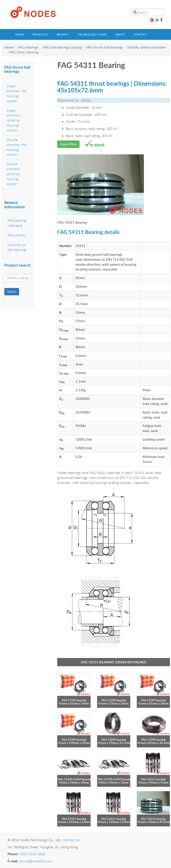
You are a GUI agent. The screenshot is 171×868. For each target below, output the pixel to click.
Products (40, 34)
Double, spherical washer (147, 47)
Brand (63, 34)
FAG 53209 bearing (114, 740)
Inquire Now (68, 144)
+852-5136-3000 (32, 854)
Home (20, 34)
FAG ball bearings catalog (62, 47)
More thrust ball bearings (17, 247)
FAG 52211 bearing (153, 779)
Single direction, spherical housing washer (14, 120)
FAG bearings (28, 47)
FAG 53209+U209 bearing (75, 779)
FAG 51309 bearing (153, 700)
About (120, 34)
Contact (140, 34)
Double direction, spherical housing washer (14, 174)
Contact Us (72, 840)
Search (12, 292)
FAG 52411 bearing (114, 819)
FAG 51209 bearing (114, 700)
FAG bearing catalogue (17, 223)
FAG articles (17, 235)
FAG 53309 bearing (153, 740)
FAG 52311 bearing (74, 819)
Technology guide (92, 34)
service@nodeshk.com (36, 861)
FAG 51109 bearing (74, 700)
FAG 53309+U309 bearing (115, 779)
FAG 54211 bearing (153, 819)
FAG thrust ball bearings (104, 47)
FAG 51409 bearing (74, 740)
